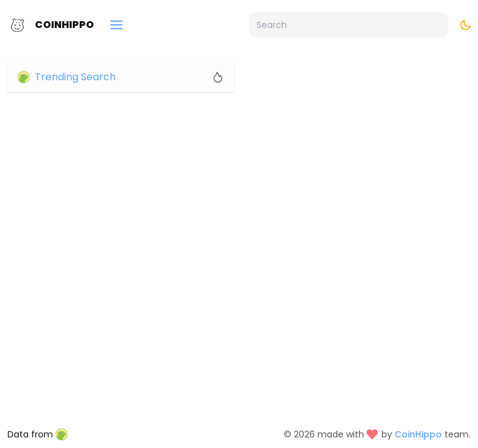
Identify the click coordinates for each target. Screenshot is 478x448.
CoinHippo (64, 25)
